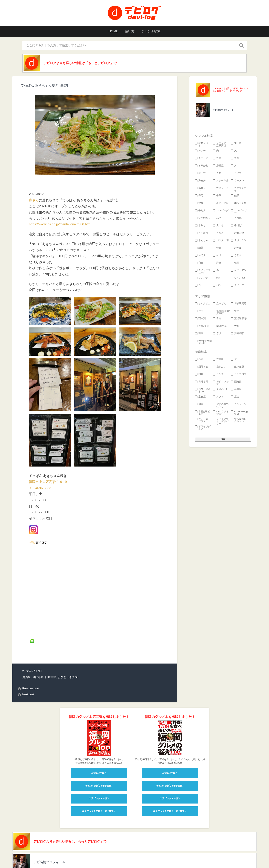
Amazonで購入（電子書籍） (99, 749)
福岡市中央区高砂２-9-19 (48, 482)
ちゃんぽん (203, 304)
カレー (200, 151)
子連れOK (220, 390)
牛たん (200, 211)
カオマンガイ (239, 190)
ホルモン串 (239, 203)
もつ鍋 (236, 218)
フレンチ (202, 278)
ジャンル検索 (152, 31)
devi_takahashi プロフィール (76, 859)
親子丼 (200, 174)
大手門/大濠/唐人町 (203, 343)
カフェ (218, 397)
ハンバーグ (221, 211)
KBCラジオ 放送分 (221, 413)
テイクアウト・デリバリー (221, 422)
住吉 (199, 311)
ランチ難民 (239, 375)
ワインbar (238, 278)
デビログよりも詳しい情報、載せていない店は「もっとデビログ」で (230, 90)
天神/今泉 (202, 326)
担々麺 (236, 144)
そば (217, 256)
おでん (200, 256)
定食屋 (200, 397)
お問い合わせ (149, 859)
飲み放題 (237, 367)
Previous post (31, 652)
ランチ (218, 375)
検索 (132, 859)
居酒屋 (26, 640)
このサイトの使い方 (111, 859)
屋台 (235, 397)
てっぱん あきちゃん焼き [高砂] (44, 86)
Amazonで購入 (99, 737)
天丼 (217, 174)
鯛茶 (199, 248)
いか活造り (203, 218)
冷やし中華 (221, 203)
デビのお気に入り (221, 406)
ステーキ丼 (221, 181)
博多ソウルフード (221, 383)
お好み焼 (38, 640)
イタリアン (239, 271)
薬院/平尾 (220, 326)
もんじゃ (202, 241)
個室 (199, 405)
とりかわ (202, 166)
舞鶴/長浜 (238, 334)
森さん (34, 201)
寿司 (199, 196)
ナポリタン (239, 241)
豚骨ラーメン (203, 190)
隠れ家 (236, 382)
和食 (199, 263)
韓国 (235, 263)
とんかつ (202, 233)
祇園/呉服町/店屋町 (221, 313)
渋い (235, 360)
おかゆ (236, 248)
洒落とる (202, 367)
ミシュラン (239, 405)
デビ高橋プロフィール (223, 110)
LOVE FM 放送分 (239, 413)
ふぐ (217, 218)
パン (217, 286)
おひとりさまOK (68, 640)
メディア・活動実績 (221, 145)
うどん (236, 256)
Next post (28, 658)
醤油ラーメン (221, 190)
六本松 (218, 360)
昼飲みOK (220, 367)
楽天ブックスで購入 (99, 762)
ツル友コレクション (239, 421)
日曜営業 (51, 640)
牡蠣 (217, 248)
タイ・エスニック (203, 272)
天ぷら (218, 226)
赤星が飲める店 (203, 413)
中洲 (235, 311)
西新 (199, 360)
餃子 (235, 196)
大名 (235, 326)
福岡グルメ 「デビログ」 (37, 859)
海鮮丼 (200, 181)
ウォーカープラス (203, 421)
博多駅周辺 (239, 304)
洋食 (217, 263)
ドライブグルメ (203, 428)
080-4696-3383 (40, 488)
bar (216, 278)
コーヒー (202, 286)
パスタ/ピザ (221, 241)
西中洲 (200, 319)
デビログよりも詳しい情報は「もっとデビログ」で (83, 63)
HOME (112, 31)
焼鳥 (235, 159)
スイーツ (237, 286)
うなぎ (218, 233)
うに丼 (236, 174)
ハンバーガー (239, 212)
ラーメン (237, 181)
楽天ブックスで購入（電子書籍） (99, 775)
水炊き (200, 226)
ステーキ (202, 159)
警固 (199, 334)
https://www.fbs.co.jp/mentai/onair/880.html (61, 225)
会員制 (236, 390)
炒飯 (199, 203)
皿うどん (219, 304)
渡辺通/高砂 (239, 319)
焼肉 (217, 159)
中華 (217, 196)
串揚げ (236, 226)
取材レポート (203, 145)
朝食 (199, 375)
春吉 (217, 319)
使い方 (129, 31)
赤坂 (217, 334)
